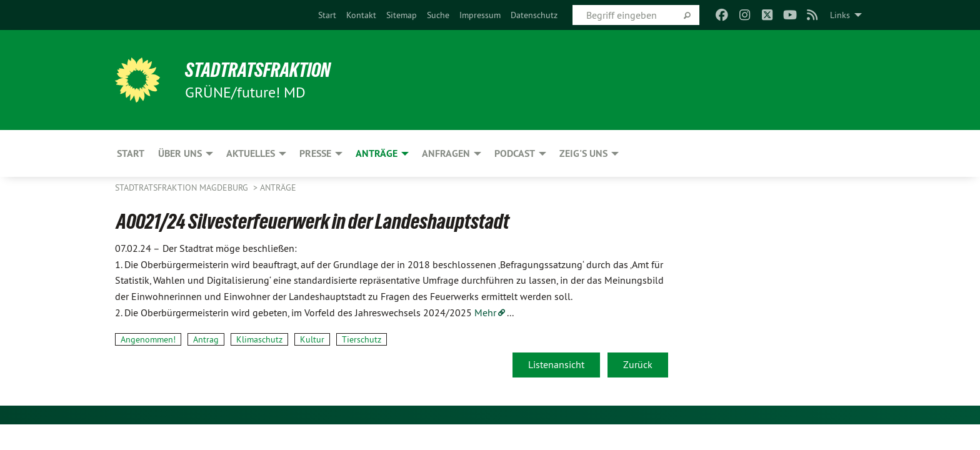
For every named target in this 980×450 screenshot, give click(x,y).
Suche (438, 15)
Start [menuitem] (131, 153)
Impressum (480, 15)
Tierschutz (362, 339)
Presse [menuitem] (315, 153)
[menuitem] (327, 15)
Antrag (206, 339)
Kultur (312, 339)
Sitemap (402, 15)
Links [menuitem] (840, 15)
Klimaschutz (259, 339)
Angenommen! (148, 339)
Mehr (485, 312)
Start (327, 15)
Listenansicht (556, 364)
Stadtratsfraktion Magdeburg (183, 187)
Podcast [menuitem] (515, 153)
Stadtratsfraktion (258, 70)
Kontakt (361, 15)
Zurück (638, 364)
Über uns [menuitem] (180, 153)
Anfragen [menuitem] (446, 153)
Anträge (278, 187)
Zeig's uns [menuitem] (583, 153)
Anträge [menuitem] (377, 153)
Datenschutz (534, 15)
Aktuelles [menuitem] (251, 153)
